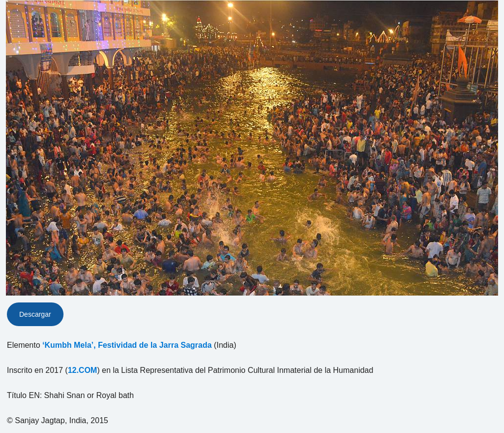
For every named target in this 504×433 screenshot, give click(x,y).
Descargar (35, 314)
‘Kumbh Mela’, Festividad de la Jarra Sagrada (127, 345)
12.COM (83, 370)
